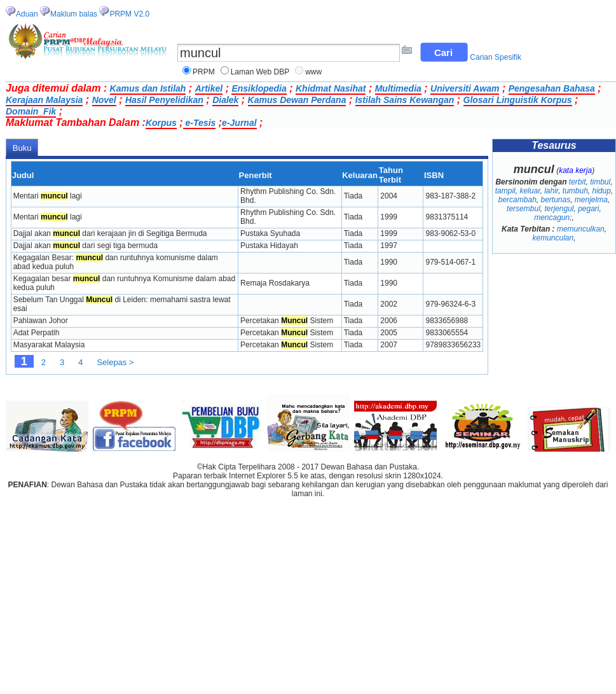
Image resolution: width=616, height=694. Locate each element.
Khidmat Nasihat (331, 88)
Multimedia (398, 88)
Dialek (225, 100)
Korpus (161, 123)
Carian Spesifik (496, 57)
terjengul (559, 209)
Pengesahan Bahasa (552, 88)
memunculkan (581, 229)
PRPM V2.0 (129, 14)
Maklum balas (74, 14)
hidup (602, 191)
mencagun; (553, 218)
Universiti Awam (465, 88)
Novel (104, 100)
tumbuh (575, 191)
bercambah (517, 200)
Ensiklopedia (259, 88)
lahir (551, 191)
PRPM (204, 72)
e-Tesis (200, 123)
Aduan (27, 14)
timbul (600, 182)
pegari (588, 209)
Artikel (209, 88)
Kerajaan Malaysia (44, 100)
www (313, 72)
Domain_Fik (31, 111)
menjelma (591, 200)
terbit (578, 182)
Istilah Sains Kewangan (405, 100)
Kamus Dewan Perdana (297, 100)
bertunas (555, 200)
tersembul (524, 209)
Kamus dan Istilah (148, 88)
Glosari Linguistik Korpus (518, 100)
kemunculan (553, 238)
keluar (530, 191)
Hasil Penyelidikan (164, 100)
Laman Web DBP (260, 72)
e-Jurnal (239, 123)
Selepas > (115, 362)
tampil (505, 191)
